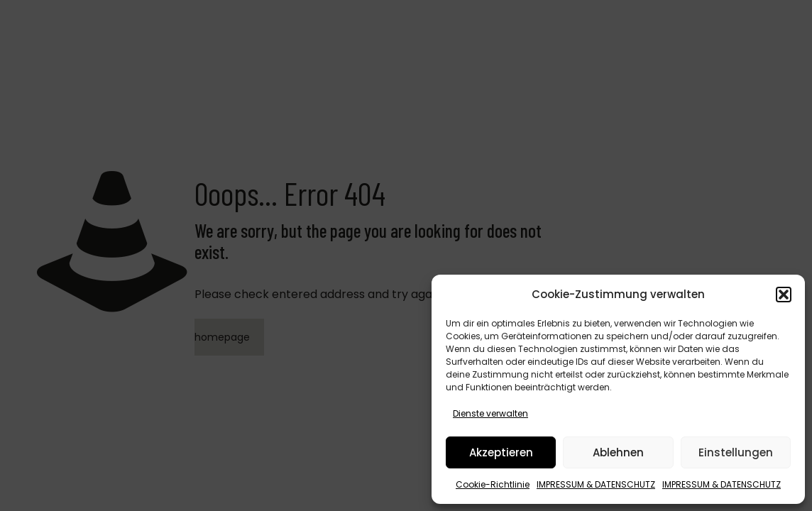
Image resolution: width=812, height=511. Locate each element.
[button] (784, 295)
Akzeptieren (501, 452)
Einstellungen (736, 452)
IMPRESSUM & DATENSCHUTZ (596, 484)
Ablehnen (618, 452)
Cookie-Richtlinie (493, 484)
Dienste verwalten (490, 413)
